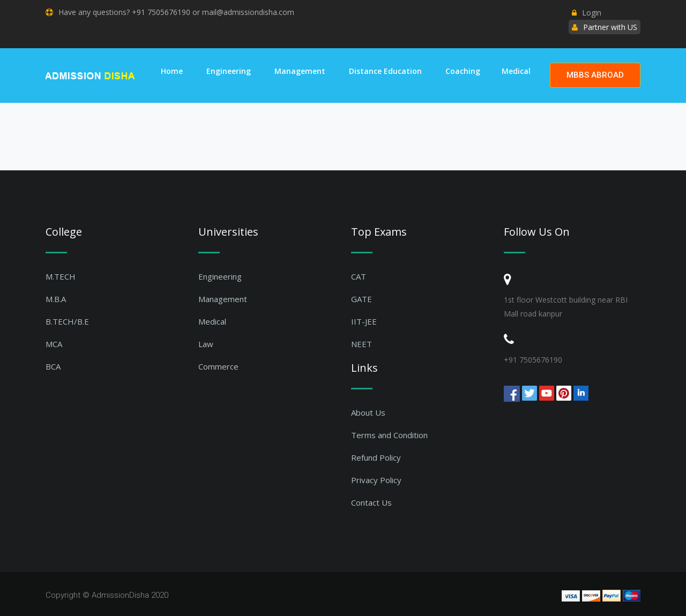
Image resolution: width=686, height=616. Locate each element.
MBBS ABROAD (595, 75)
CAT (359, 276)
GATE (361, 299)
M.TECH (61, 276)
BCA (53, 366)
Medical (516, 71)
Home (172, 71)
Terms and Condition (389, 435)
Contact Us (371, 502)
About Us (368, 412)
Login (587, 13)
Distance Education (385, 71)
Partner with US (610, 27)
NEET (361, 344)
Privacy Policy (376, 480)
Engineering (229, 71)
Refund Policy (376, 457)
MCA (54, 344)
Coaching (463, 71)
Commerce (218, 366)
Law (206, 344)
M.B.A (56, 299)
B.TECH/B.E (67, 321)
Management (300, 71)
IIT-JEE (364, 321)
